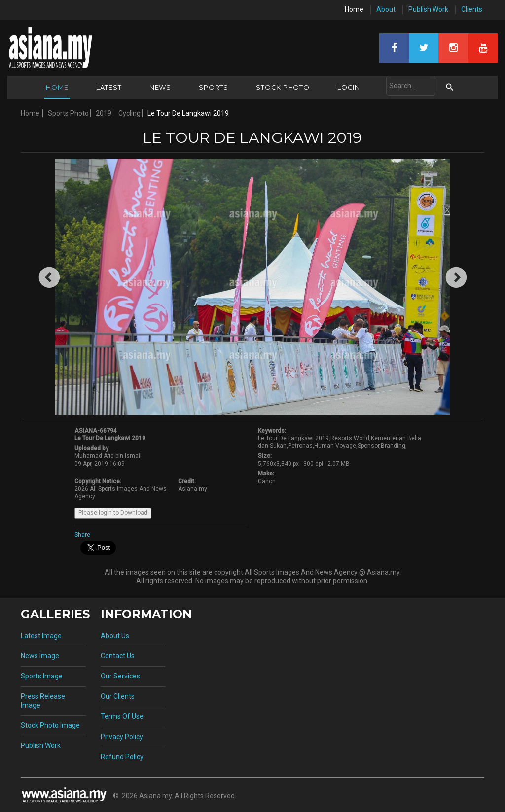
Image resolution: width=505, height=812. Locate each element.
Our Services (120, 676)
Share (82, 535)
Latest (109, 87)
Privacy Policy (122, 737)
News (160, 87)
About (386, 9)
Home (354, 9)
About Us (115, 636)
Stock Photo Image (50, 725)
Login (349, 87)
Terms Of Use (122, 716)
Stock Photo (283, 87)
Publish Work (428, 9)
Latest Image (41, 636)
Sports (214, 87)
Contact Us (118, 656)
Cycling (129, 113)
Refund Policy (122, 757)
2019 (104, 113)
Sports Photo (68, 113)
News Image (40, 656)
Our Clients (118, 696)
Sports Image (42, 676)
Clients (472, 9)
